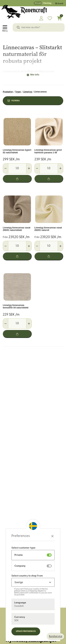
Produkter (8, 92)
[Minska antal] (6, 168)
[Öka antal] (29, 168)
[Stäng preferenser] (52, 536)
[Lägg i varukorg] (17, 179)
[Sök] (18, 27)
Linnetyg (28, 92)
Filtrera (16, 101)
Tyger (18, 92)
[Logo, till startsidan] (24, 12)
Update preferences (26, 631)
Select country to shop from (27, 576)
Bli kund (59, 4)
